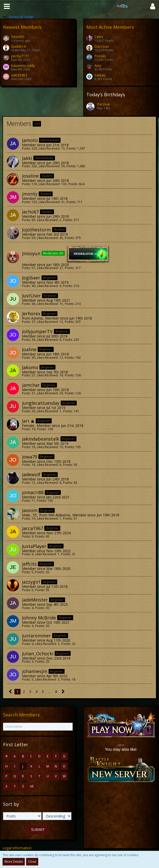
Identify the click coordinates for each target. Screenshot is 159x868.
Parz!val (103, 104)
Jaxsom (30, 510)
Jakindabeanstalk (41, 439)
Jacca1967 (33, 528)
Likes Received (49, 148)
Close (32, 862)
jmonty (30, 194)
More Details (14, 862)
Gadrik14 (18, 46)
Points (71, 148)
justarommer (36, 636)
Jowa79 (30, 457)
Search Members (21, 715)
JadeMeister (35, 600)
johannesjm (35, 671)
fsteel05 (18, 37)
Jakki (27, 158)
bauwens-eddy (23, 66)
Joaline (29, 349)
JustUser (31, 296)
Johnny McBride (39, 618)
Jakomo (30, 367)
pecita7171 (20, 56)
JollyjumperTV (37, 331)
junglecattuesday (41, 403)
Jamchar (31, 385)
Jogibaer (31, 278)
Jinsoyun (31, 253)
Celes (99, 37)
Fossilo (100, 56)
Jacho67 (30, 212)
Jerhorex (31, 314)
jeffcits (29, 564)
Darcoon (102, 46)
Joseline (30, 176)
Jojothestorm (36, 230)
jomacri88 (33, 492)
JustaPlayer (34, 546)
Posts (26, 148)
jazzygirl (31, 582)
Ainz (98, 66)
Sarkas (100, 75)
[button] (7, 6)
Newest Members (22, 27)
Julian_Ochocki (38, 654)
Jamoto (30, 140)
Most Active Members (110, 27)
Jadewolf (31, 474)
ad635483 (19, 75)
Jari (26, 421)
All (32, 786)
